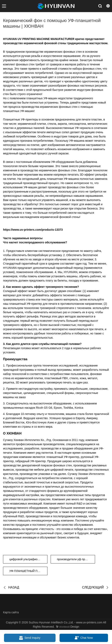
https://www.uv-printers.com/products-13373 (33, 230)
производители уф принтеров (76, 559)
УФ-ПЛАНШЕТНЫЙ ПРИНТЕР (28, 571)
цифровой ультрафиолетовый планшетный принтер (28, 559)
